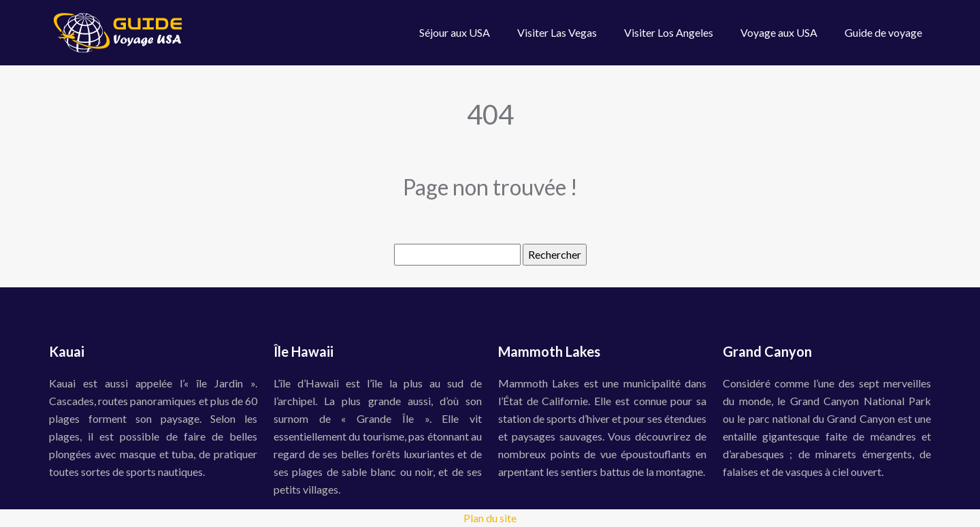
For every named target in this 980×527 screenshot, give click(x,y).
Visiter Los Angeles (669, 32)
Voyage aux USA (779, 32)
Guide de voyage (883, 32)
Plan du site (490, 518)
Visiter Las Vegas (557, 32)
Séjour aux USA (455, 32)
